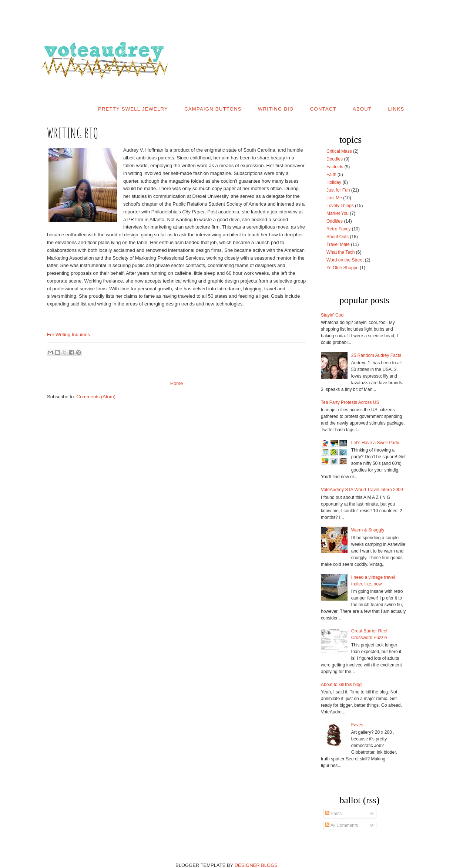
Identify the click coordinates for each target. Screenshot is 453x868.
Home (177, 383)
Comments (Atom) (96, 397)
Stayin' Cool (333, 315)
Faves (357, 725)
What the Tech (341, 252)
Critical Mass (339, 151)
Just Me (334, 198)
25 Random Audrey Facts (376, 355)
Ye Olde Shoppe (343, 268)
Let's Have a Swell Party (375, 443)
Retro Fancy (338, 229)
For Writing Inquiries (68, 335)
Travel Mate (338, 244)
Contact (323, 109)
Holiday (334, 182)
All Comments (341, 825)
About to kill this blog (341, 685)
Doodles (335, 159)
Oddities (335, 221)
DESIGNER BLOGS (256, 865)
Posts (333, 814)
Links (396, 109)
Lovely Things (340, 206)
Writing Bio (276, 109)
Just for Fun (338, 190)
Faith (331, 175)
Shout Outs (338, 237)
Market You (338, 213)
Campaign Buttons (213, 109)
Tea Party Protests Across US (350, 402)
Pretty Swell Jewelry (133, 109)
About (362, 109)
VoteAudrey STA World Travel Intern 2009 (362, 490)
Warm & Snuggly (368, 530)
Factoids (335, 167)
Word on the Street (345, 260)
